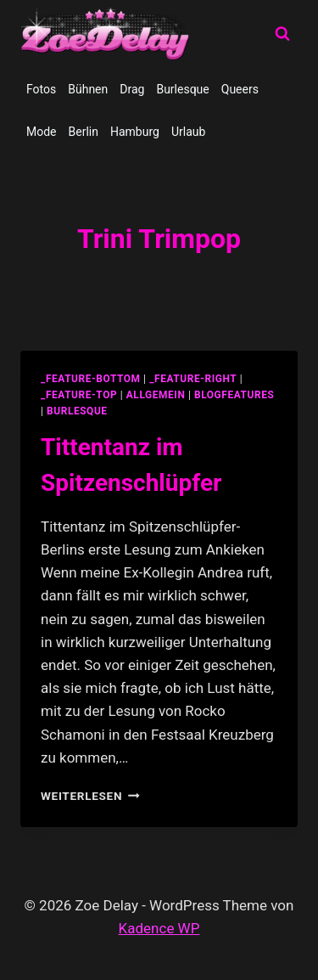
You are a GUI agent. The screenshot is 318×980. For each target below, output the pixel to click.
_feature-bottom (91, 379)
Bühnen (88, 89)
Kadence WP (159, 928)
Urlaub (188, 132)
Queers (240, 89)
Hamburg (135, 132)
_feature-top (79, 395)
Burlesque (182, 89)
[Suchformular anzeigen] (282, 34)
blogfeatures (234, 395)
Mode (42, 132)
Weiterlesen (90, 796)
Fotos (41, 89)
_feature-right (193, 379)
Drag (132, 89)
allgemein (156, 395)
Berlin (84, 132)
